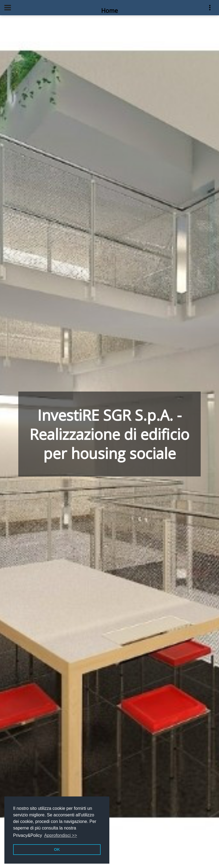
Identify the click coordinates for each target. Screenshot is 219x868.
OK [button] (57, 849)
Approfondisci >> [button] (60, 835)
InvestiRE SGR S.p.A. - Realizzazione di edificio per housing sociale (109, 434)
